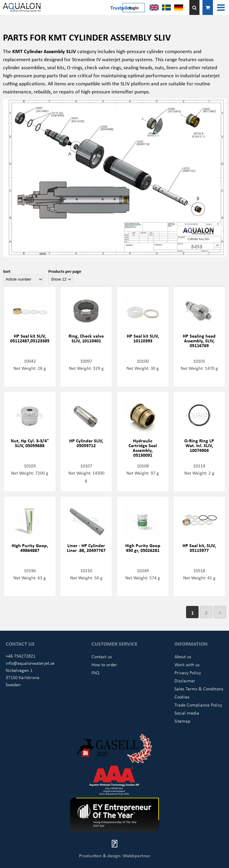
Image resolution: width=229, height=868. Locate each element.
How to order (104, 664)
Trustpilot (121, 7)
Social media (187, 713)
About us (183, 656)
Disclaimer (185, 681)
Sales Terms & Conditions (199, 689)
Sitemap (182, 721)
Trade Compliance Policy (198, 705)
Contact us (102, 656)
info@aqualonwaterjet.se (30, 663)
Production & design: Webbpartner (115, 855)
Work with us (187, 664)
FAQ (95, 672)
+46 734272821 (21, 656)
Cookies (182, 697)
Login (134, 7)
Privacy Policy (188, 672)
